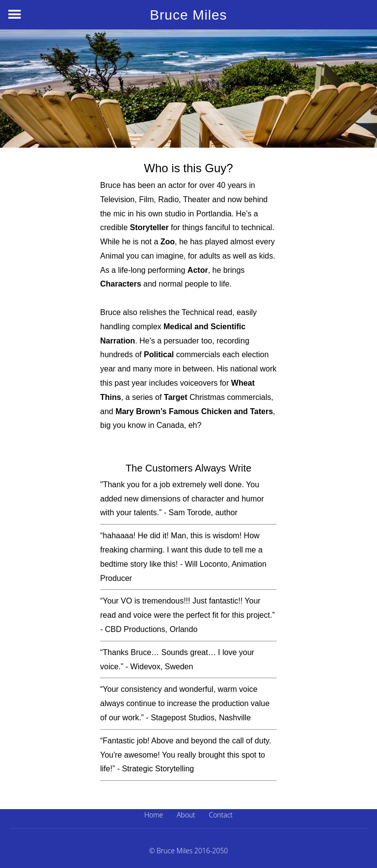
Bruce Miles (188, 15)
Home (154, 815)
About (186, 815)
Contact (221, 815)
